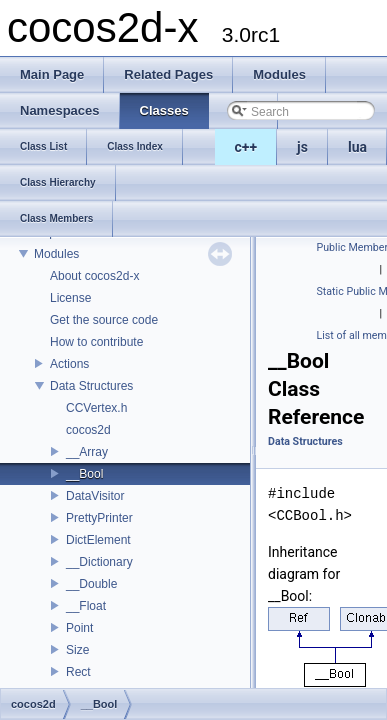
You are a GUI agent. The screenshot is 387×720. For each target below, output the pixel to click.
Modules (56, 254)
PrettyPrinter (99, 518)
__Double (91, 584)
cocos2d (88, 430)
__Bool (84, 474)
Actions (69, 364)
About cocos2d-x (94, 276)
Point (79, 628)
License (70, 298)
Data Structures (91, 386)
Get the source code (104, 320)
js (302, 147)
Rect (78, 672)
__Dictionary (99, 562)
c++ (246, 147)
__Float (86, 606)
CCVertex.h (96, 408)
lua (357, 147)
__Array (87, 452)
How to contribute (96, 342)
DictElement (98, 540)
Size (77, 650)
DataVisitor (95, 496)
